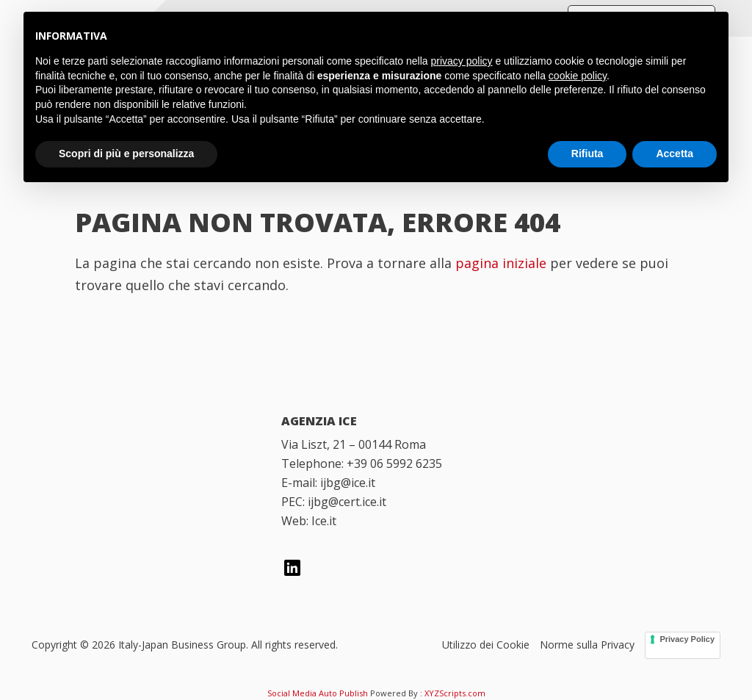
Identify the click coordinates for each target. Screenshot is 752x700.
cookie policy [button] (578, 76)
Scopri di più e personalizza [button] (126, 154)
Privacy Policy (687, 639)
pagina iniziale (501, 263)
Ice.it (324, 521)
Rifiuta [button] (587, 154)
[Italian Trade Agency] (140, 519)
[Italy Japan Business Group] (140, 443)
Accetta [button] (675, 154)
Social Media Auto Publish (318, 693)
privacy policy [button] (462, 61)
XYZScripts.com (455, 693)
